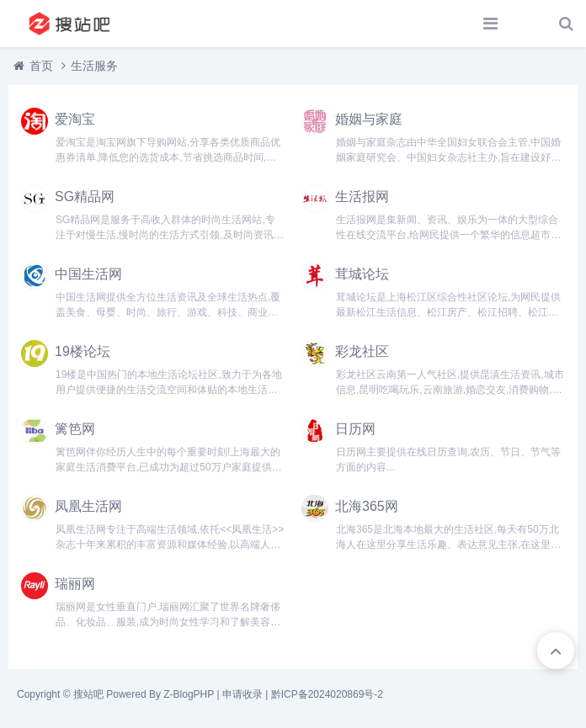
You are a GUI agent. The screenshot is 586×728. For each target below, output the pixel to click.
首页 (41, 66)
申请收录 (242, 694)
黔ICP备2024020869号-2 (327, 694)
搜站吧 (88, 694)
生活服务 (94, 66)
